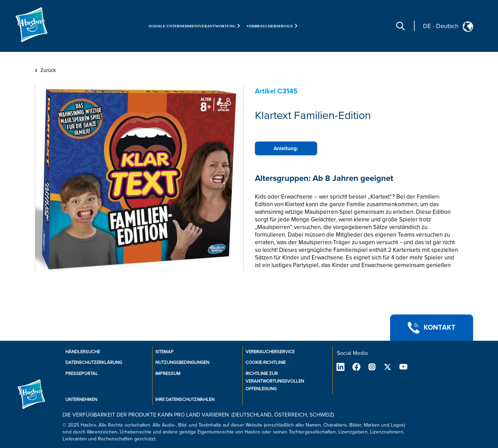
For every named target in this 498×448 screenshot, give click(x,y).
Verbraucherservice (270, 352)
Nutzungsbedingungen (182, 363)
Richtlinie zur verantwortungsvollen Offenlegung (275, 381)
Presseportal (82, 374)
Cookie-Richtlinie (266, 363)
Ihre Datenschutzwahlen (185, 400)
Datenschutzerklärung (94, 363)
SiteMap (164, 352)
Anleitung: (286, 148)
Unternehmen (81, 400)
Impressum (168, 374)
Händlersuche (83, 352)
